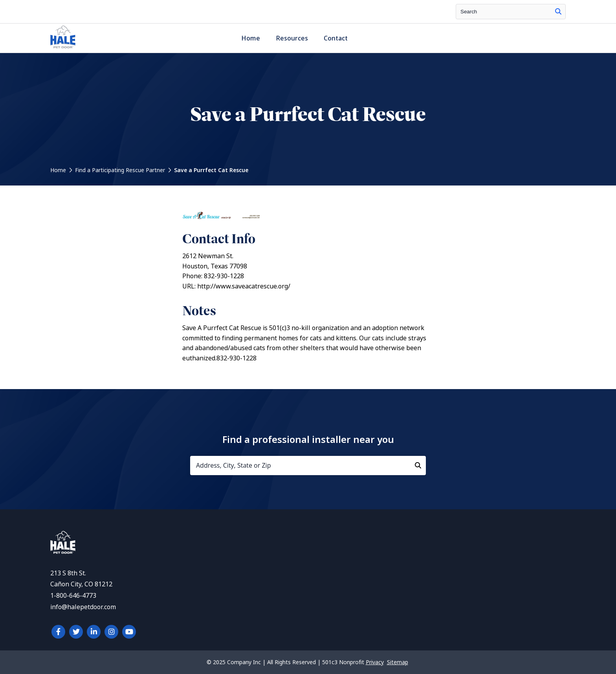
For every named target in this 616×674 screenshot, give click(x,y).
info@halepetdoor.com (83, 607)
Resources (292, 38)
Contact (336, 38)
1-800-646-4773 (73, 596)
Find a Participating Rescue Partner (120, 170)
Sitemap (398, 662)
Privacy (375, 662)
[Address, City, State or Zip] (308, 466)
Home (251, 38)
